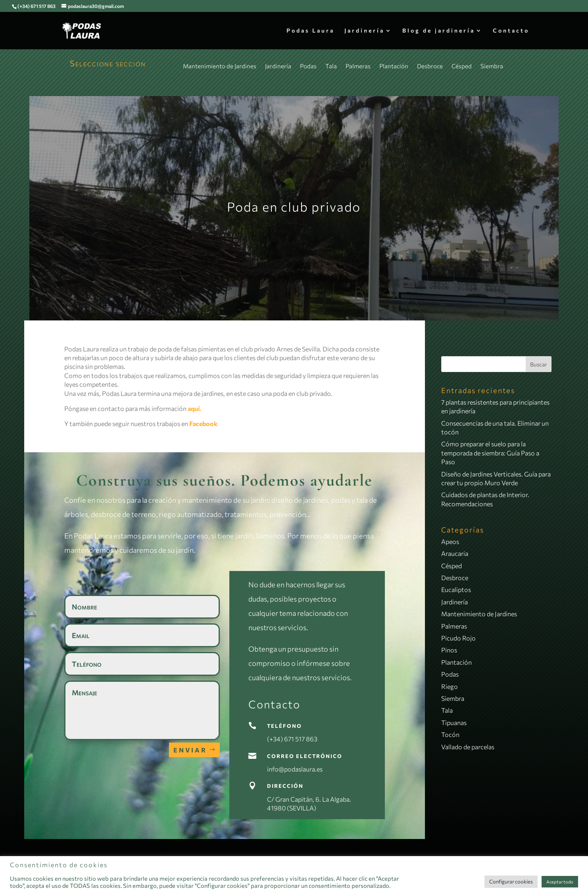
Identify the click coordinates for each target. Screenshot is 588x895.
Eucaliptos (456, 589)
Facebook (203, 423)
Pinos (449, 650)
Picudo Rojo (458, 638)
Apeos (450, 541)
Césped (462, 66)
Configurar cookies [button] (511, 881)
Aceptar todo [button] (560, 882)
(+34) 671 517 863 (37, 6)
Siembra (492, 66)
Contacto (511, 31)
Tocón (450, 734)
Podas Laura (310, 31)
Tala (331, 66)
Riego (450, 686)
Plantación (394, 66)
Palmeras (358, 66)
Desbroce (430, 66)
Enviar (190, 750)
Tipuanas (454, 722)
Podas (308, 66)
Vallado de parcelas (468, 747)
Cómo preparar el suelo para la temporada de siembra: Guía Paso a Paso (490, 453)
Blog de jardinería (439, 31)
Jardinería (364, 31)
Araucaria (455, 553)
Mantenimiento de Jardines (220, 66)
